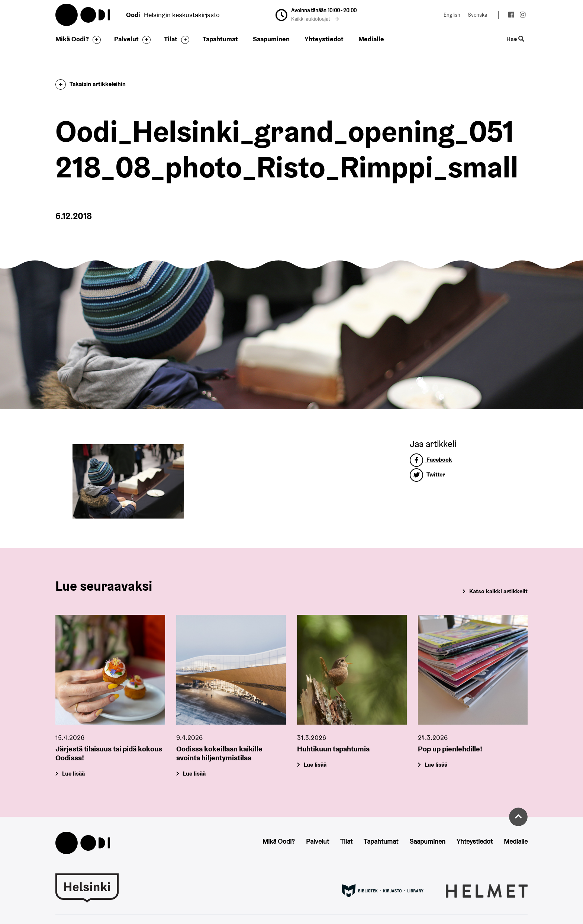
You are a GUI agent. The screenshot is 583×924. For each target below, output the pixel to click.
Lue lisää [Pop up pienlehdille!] (436, 765)
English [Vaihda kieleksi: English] (452, 15)
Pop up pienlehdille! (450, 749)
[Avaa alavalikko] (95, 40)
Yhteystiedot (324, 39)
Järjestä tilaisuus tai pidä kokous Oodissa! (109, 753)
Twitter (427, 474)
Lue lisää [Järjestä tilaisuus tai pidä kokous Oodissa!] (73, 774)
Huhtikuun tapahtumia (333, 749)
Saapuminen (271, 39)
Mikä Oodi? (72, 39)
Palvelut (126, 39)
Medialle (371, 39)
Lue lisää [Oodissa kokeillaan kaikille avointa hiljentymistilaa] (194, 774)
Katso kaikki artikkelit (498, 591)
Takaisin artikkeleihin (91, 84)
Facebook (431, 460)
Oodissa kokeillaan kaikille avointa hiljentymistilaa (219, 753)
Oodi (83, 15)
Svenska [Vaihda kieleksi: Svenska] (477, 15)
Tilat (171, 39)
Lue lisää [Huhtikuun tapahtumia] (315, 765)
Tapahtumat (220, 39)
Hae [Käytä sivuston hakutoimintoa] (516, 39)
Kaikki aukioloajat (315, 19)
